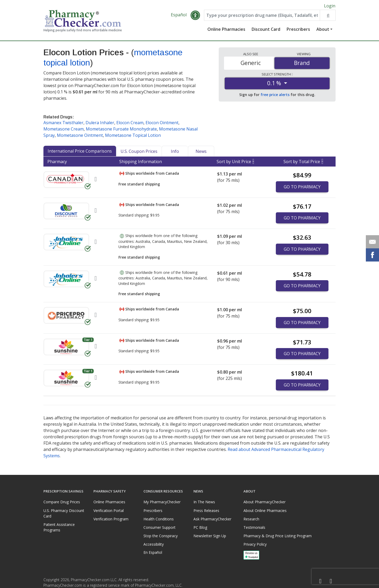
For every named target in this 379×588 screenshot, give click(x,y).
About (323, 30)
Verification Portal (109, 511)
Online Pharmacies (226, 30)
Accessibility (154, 544)
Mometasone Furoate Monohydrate (121, 130)
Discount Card (266, 30)
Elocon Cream (130, 124)
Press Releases (206, 511)
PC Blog (200, 527)
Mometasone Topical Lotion (133, 136)
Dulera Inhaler (100, 124)
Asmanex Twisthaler (63, 124)
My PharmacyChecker (162, 502)
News (201, 152)
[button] (195, 16)
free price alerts (275, 96)
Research (251, 519)
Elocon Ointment (162, 124)
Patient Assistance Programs (59, 527)
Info (175, 152)
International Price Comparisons (80, 152)
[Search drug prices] (328, 16)
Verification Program (111, 519)
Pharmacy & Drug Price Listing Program (278, 536)
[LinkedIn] (331, 581)
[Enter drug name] (262, 16)
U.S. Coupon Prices (139, 152)
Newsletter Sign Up (210, 536)
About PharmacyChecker (265, 502)
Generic (251, 64)
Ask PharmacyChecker (212, 519)
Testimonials (254, 527)
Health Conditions (159, 519)
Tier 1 (88, 341)
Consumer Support (159, 527)
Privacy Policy (255, 544)
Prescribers (298, 30)
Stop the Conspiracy (161, 536)
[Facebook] (320, 581)
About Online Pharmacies (265, 511)
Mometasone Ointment (80, 136)
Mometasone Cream (64, 130)
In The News (204, 502)
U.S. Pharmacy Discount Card (64, 513)
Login (330, 6)
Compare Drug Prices (62, 502)
